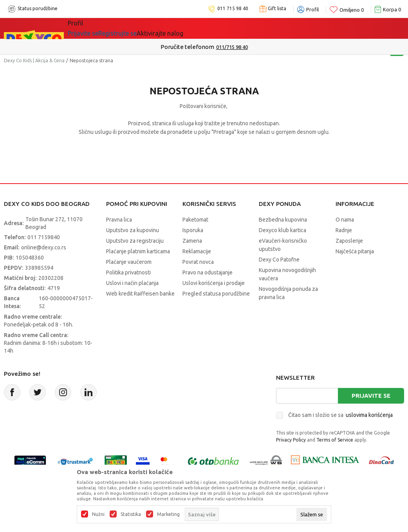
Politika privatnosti (128, 272)
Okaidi (222, 28)
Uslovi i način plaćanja (132, 283)
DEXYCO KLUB (177, 28)
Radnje (344, 230)
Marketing (168, 514)
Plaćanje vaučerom (129, 262)
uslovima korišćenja (369, 415)
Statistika (131, 514)
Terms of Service (335, 440)
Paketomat (195, 220)
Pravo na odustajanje (208, 272)
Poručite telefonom (187, 47)
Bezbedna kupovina (283, 220)
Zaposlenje (349, 241)
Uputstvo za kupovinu (133, 230)
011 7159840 (44, 237)
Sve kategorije (95, 28)
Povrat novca (198, 262)
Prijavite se (371, 396)
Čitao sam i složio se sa (340, 415)
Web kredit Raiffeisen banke (140, 294)
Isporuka (193, 230)
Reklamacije (197, 251)
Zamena (192, 241)
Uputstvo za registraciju (135, 241)
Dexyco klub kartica (283, 230)
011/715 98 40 (232, 47)
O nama (345, 220)
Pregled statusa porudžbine (216, 294)
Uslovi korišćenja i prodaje (214, 283)
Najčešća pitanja (355, 251)
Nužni (98, 514)
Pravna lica (119, 220)
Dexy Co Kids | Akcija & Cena (34, 60)
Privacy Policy (291, 440)
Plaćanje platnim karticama (138, 251)
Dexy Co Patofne (279, 260)
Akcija (135, 28)
